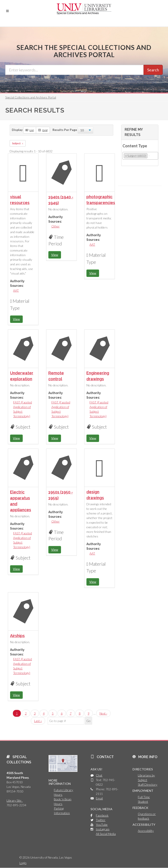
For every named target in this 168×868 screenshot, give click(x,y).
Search (153, 70)
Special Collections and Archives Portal (31, 97)
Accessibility (146, 831)
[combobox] (140, 156)
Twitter (101, 820)
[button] (7, 11)
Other (56, 226)
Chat (99, 775)
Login (23, 863)
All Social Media (106, 834)
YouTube (102, 825)
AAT (16, 290)
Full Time (144, 797)
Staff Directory (148, 784)
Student (143, 802)
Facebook (102, 815)
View (16, 319)
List (30, 130)
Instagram (103, 829)
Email (99, 798)
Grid (43, 130)
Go (88, 721)
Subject (16, 143)
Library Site (15, 800)
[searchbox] (150, 156)
